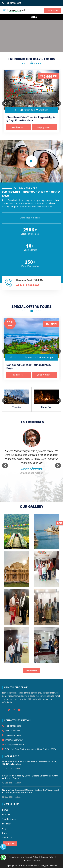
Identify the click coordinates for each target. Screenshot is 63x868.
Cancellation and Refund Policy (23, 857)
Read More (19, 127)
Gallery (5, 833)
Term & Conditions (32, 860)
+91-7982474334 (12, 735)
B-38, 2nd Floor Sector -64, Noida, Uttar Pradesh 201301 (30, 749)
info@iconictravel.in (13, 740)
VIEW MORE (32, 670)
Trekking (17, 407)
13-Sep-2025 (7, 783)
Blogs (5, 828)
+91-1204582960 (12, 731)
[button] (31, 17)
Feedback (7, 824)
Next (58, 104)
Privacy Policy (48, 857)
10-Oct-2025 (7, 768)
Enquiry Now (45, 127)
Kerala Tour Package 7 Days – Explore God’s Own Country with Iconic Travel (30, 777)
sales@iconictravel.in (13, 745)
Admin (18, 768)
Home (5, 810)
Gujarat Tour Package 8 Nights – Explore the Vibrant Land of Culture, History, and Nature (30, 791)
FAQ (60, 523)
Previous (5, 104)
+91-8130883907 (12, 3)
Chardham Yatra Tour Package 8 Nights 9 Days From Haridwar (31, 119)
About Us (6, 814)
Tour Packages (9, 819)
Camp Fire (46, 407)
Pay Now (10, 844)
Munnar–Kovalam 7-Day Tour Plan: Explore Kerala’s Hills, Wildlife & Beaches (29, 763)
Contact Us (7, 838)
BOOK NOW (52, 10)
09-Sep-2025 (7, 797)
